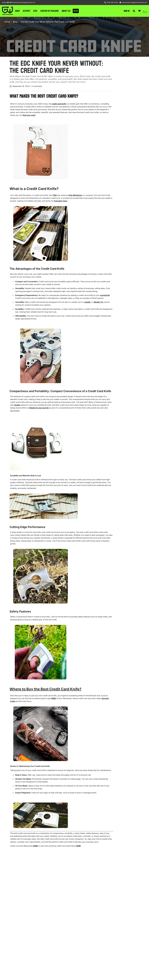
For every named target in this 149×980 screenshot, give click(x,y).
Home (7, 22)
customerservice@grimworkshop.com (135, 2)
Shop (17, 11)
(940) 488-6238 (112, 2)
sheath (87, 302)
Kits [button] (35, 11)
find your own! (29, 115)
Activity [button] (27, 11)
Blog (76, 10)
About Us (66, 10)
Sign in (127, 10)
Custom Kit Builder (49, 11)
